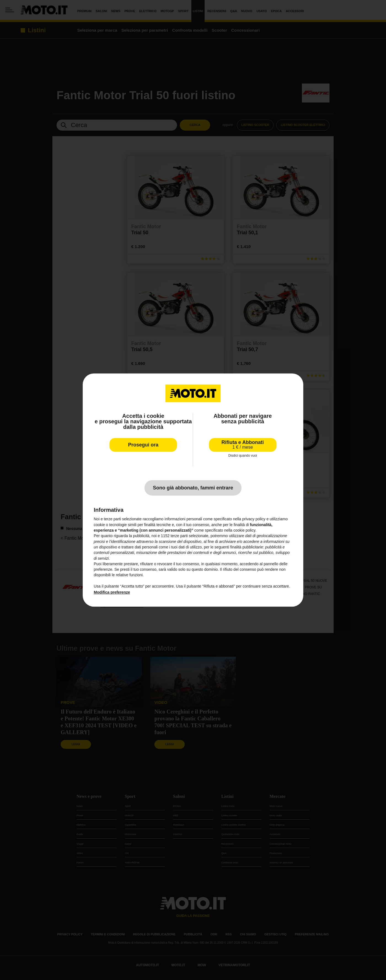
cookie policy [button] (244, 530)
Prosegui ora (143, 445)
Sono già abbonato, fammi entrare (193, 488)
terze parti (179, 536)
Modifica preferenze (112, 593)
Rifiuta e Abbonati (242, 445)
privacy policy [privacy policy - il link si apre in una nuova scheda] (254, 519)
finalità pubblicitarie (247, 547)
